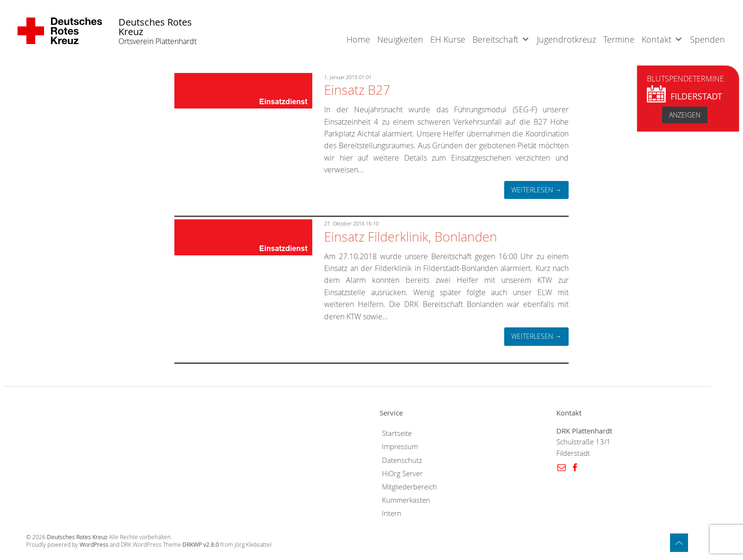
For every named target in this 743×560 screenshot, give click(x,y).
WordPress (94, 545)
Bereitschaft (495, 39)
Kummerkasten (406, 500)
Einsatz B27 (357, 90)
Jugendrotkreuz (566, 39)
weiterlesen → (536, 190)
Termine (619, 39)
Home (358, 39)
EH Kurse (448, 39)
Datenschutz (402, 460)
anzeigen (685, 115)
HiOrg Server (402, 474)
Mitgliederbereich (409, 487)
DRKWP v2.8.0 (201, 545)
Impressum (400, 447)
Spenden (707, 39)
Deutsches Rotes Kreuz (155, 27)
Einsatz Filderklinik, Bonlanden (411, 237)
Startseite (397, 433)
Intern (392, 513)
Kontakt (657, 39)
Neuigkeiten (400, 39)
